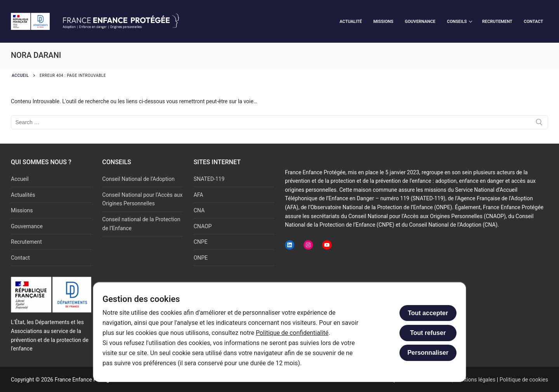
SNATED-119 (209, 179)
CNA (199, 210)
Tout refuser (428, 333)
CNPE (201, 242)
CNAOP (203, 226)
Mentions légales (475, 380)
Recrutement (26, 242)
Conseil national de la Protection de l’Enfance (141, 224)
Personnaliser (428, 353)
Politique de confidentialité (293, 333)
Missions (22, 210)
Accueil (20, 75)
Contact (20, 258)
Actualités (23, 195)
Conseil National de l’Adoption (138, 179)
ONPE (201, 258)
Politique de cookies (524, 380)
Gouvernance (27, 226)
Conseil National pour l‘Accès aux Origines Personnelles (142, 199)
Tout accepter (428, 313)
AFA (199, 195)
